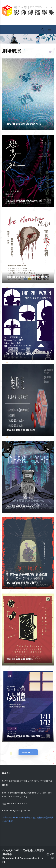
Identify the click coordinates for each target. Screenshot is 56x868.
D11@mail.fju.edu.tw (20, 811)
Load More (28, 752)
